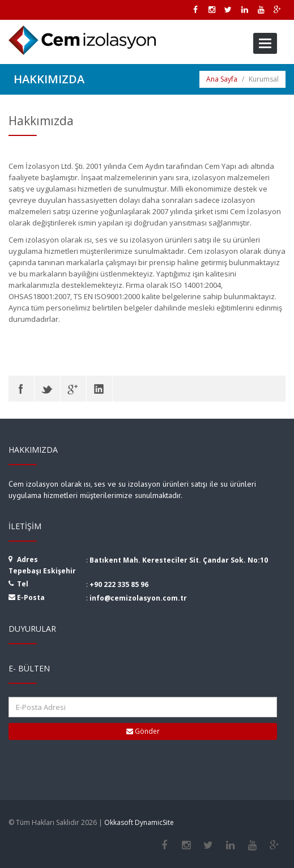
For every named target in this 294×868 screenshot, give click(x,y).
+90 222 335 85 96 (119, 584)
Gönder (143, 731)
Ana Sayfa (222, 79)
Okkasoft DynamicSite (139, 822)
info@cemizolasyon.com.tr (138, 598)
